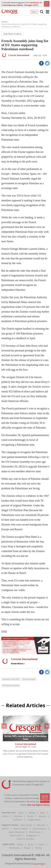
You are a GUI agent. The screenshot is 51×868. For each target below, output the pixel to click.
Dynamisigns (39, 864)
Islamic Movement (17, 832)
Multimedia (14, 848)
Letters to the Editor (26, 839)
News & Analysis (21, 829)
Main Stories (26, 825)
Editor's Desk (16, 835)
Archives (32, 813)
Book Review (35, 832)
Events (41, 844)
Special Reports (40, 829)
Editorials (41, 825)
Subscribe (18, 816)
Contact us (18, 820)
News (43, 813)
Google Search (34, 820)
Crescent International (26, 744)
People (27, 848)
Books (31, 844)
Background (32, 835)
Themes (38, 848)
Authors (5, 816)
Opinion (5, 829)
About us (43, 816)
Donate (30, 816)
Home (21, 813)
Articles (20, 844)
